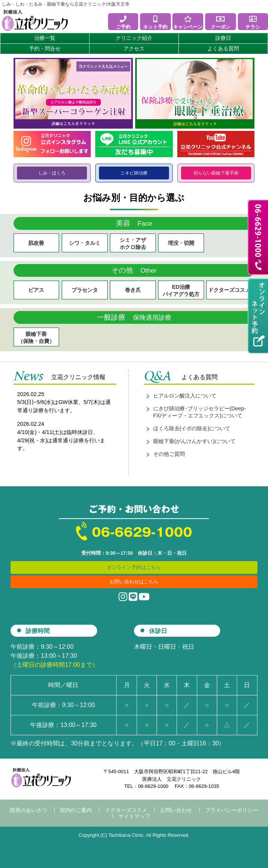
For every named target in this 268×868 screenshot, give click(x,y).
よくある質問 (223, 49)
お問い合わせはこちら (134, 582)
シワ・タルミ (85, 243)
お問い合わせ (176, 810)
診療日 (223, 38)
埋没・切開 (181, 243)
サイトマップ (134, 816)
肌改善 (36, 243)
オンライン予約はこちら (134, 567)
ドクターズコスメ (229, 290)
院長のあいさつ (29, 810)
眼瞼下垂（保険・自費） (36, 338)
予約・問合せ (45, 49)
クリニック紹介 (134, 38)
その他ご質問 (169, 454)
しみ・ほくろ (52, 173)
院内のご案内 (76, 810)
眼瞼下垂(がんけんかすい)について (195, 441)
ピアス (36, 290)
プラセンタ (85, 290)
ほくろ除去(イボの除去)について (192, 428)
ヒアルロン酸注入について (185, 396)
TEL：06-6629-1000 (146, 786)
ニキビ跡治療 (134, 173)
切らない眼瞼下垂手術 (216, 173)
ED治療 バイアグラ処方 (181, 291)
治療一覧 (45, 38)
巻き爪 (133, 290)
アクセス (134, 49)
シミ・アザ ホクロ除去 (133, 244)
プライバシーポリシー (231, 810)
